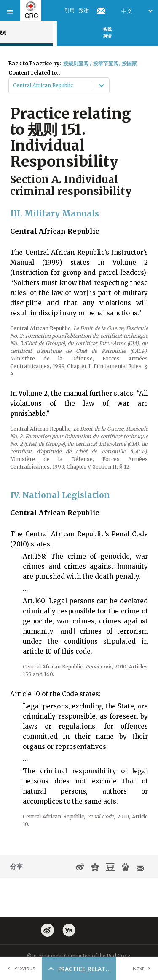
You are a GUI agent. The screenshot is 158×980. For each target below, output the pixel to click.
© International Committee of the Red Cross (79, 956)
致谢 (84, 10)
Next (143, 968)
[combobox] (14, 85)
